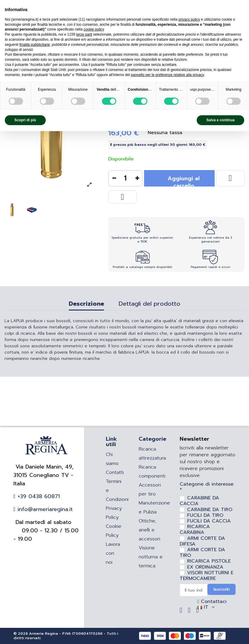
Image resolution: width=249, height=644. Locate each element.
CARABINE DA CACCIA (199, 501)
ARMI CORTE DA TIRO (202, 553)
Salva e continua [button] (220, 120)
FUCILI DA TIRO (205, 515)
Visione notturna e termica (151, 557)
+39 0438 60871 (38, 496)
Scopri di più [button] (25, 120)
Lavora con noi (113, 553)
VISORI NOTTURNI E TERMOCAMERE (207, 576)
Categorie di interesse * (207, 487)
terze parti (84, 34)
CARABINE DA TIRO (210, 510)
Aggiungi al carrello (184, 180)
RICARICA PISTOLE (209, 561)
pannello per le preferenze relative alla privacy (168, 75)
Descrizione (86, 304)
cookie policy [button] (94, 29)
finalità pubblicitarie (35, 45)
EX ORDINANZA (205, 567)
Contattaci (213, 601)
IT (207, 607)
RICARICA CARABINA (195, 529)
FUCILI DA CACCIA (209, 521)
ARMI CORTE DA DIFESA (202, 541)
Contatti (115, 472)
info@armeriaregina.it (44, 509)
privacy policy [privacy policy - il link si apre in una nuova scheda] (189, 19)
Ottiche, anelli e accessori (149, 530)
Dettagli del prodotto (149, 304)
